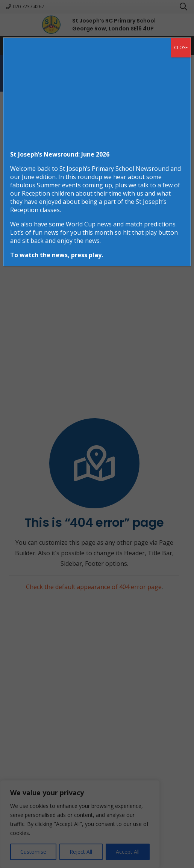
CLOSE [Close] (181, 47)
